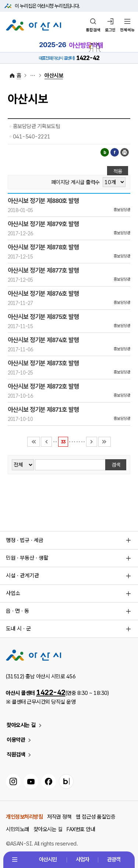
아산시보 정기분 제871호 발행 (43, 410)
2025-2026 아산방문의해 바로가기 (71, 45)
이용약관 (16, 740)
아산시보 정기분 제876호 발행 (43, 294)
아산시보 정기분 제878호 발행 (43, 247)
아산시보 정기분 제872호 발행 (43, 386)
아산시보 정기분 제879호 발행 (43, 224)
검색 (116, 465)
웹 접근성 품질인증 (95, 817)
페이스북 (115, 152)
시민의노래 (17, 829)
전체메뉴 (127, 30)
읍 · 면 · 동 (17, 611)
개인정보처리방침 (24, 817)
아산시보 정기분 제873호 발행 (43, 363)
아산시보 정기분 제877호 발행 (43, 270)
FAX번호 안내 (81, 829)
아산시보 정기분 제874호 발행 (43, 340)
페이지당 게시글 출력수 (75, 182)
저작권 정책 (59, 817)
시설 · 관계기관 (22, 576)
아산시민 (48, 860)
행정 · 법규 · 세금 (25, 540)
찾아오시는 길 (21, 725)
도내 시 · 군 (18, 629)
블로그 (105, 152)
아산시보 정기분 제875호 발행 (43, 317)
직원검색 (16, 755)
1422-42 (51, 692)
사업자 (82, 860)
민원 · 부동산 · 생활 (27, 558)
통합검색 (93, 30)
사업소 (13, 593)
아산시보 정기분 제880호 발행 (43, 201)
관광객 (114, 860)
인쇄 (125, 152)
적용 (118, 171)
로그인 (110, 30)
